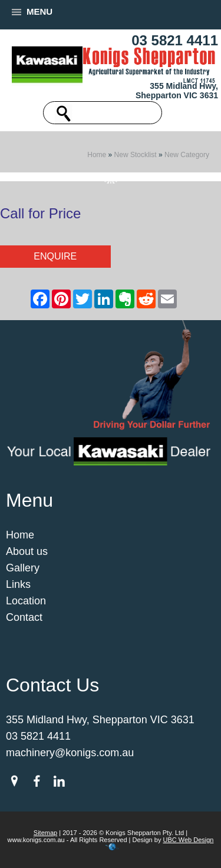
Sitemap (45, 833)
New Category (187, 155)
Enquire (55, 256)
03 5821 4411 (175, 40)
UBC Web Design (188, 840)
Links (18, 584)
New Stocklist (136, 155)
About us (27, 551)
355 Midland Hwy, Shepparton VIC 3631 (177, 91)
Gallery (23, 568)
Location (26, 601)
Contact (24, 617)
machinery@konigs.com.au (70, 753)
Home (97, 155)
